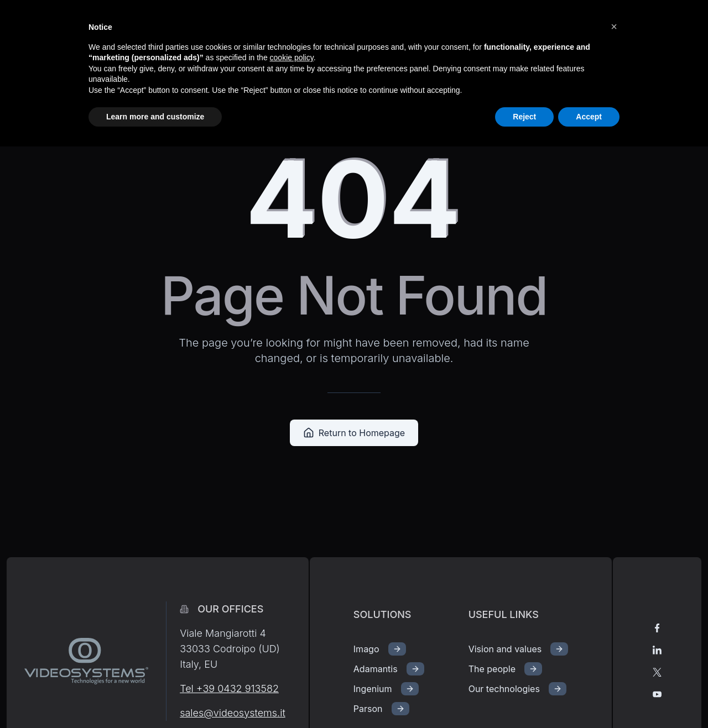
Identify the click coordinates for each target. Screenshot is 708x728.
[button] (614, 27)
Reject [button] (524, 117)
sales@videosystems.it (233, 713)
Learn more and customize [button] (155, 117)
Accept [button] (589, 117)
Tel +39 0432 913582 (229, 688)
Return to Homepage (354, 433)
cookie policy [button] (292, 57)
